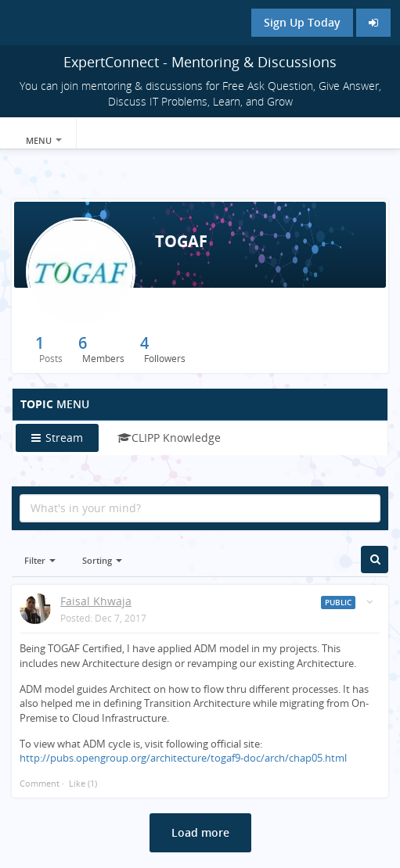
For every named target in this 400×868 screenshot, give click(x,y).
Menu (44, 140)
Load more (200, 832)
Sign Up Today (302, 22)
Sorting (102, 560)
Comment (40, 783)
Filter (40, 560)
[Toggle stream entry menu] (369, 602)
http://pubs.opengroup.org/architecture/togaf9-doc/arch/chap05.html (183, 758)
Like (77, 783)
